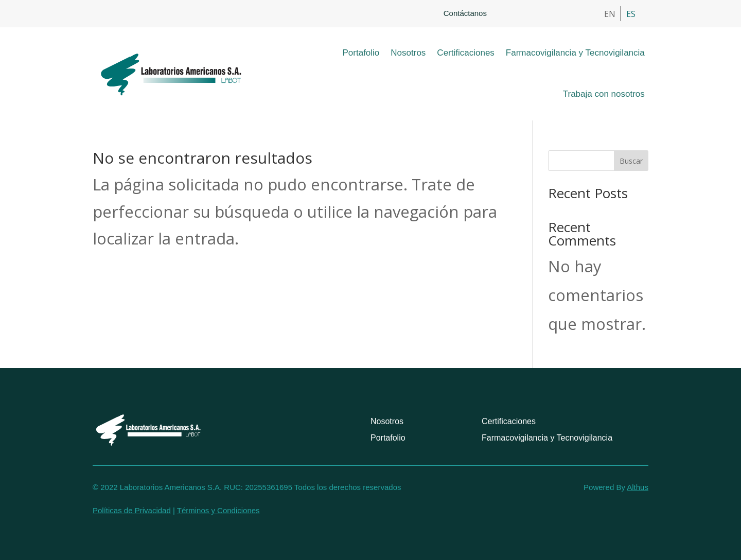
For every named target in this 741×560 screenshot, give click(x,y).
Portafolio (361, 53)
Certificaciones (466, 53)
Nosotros (408, 53)
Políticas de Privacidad (132, 510)
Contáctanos (465, 13)
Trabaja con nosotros (604, 94)
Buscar (631, 161)
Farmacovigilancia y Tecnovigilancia (575, 53)
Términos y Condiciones (218, 510)
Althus (638, 487)
